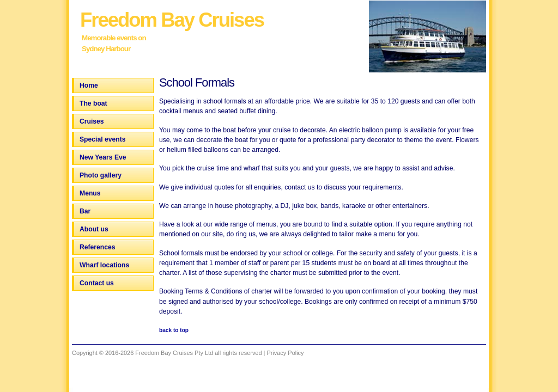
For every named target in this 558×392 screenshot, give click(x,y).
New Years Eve (103, 157)
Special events (102, 139)
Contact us (97, 283)
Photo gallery (101, 175)
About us (94, 229)
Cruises (92, 121)
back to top (174, 330)
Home (89, 85)
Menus (90, 193)
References (98, 247)
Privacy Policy (285, 353)
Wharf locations (104, 265)
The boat (93, 103)
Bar (85, 211)
